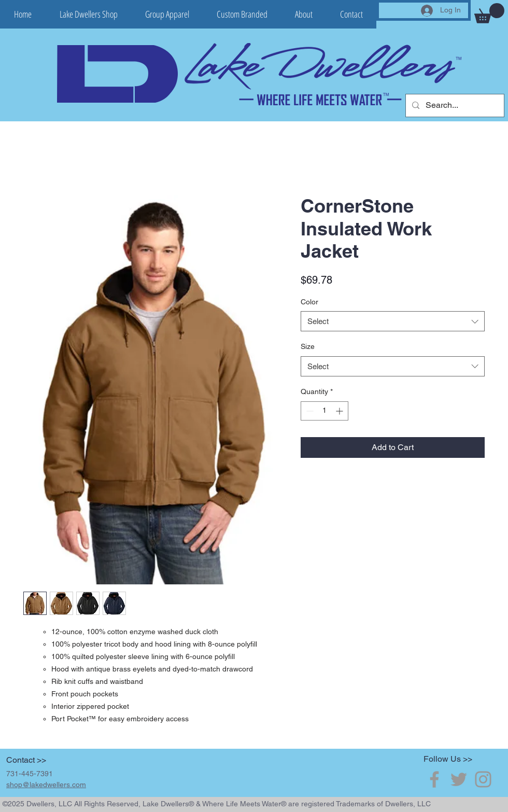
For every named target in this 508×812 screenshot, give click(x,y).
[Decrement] (309, 411)
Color (309, 302)
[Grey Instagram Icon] (483, 779)
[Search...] (454, 106)
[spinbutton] (324, 411)
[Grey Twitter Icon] (459, 779)
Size (308, 346)
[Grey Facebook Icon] (434, 779)
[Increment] (340, 411)
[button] (489, 13)
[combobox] (393, 321)
